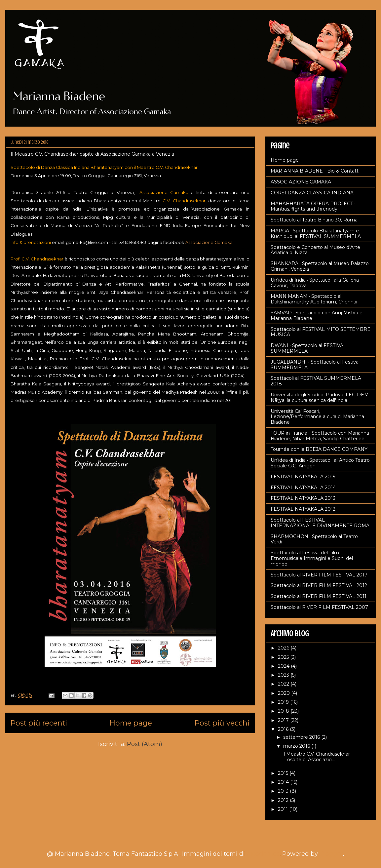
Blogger (331, 854)
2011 (284, 809)
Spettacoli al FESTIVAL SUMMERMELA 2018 (316, 381)
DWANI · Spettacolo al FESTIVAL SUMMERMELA (308, 348)
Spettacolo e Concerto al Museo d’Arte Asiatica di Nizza (315, 250)
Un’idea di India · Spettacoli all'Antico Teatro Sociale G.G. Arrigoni (320, 463)
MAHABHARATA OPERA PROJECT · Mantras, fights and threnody (313, 206)
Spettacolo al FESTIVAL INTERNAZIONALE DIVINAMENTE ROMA (320, 523)
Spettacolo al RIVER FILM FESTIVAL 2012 (319, 585)
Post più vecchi (222, 723)
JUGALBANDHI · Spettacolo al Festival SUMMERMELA (315, 365)
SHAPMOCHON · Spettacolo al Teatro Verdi (314, 539)
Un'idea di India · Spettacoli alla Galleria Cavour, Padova (315, 283)
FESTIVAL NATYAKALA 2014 (303, 488)
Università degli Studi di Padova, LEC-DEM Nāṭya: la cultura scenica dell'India (320, 397)
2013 (284, 791)
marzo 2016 (297, 746)
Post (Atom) (145, 744)
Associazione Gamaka (209, 242)
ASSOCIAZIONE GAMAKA (301, 182)
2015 (284, 773)
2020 (285, 693)
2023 (284, 675)
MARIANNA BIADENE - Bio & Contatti (315, 171)
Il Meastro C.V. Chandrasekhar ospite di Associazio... (316, 757)
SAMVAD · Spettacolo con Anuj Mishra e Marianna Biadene (317, 316)
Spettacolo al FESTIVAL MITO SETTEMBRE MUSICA (321, 332)
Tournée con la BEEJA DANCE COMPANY (319, 449)
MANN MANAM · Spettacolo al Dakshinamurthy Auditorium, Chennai (314, 299)
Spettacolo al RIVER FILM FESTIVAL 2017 (319, 575)
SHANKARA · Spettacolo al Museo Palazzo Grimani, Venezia (320, 266)
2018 (284, 711)
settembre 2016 (302, 737)
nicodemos (263, 854)
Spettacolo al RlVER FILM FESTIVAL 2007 (319, 607)
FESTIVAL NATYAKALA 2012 (303, 509)
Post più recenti (39, 723)
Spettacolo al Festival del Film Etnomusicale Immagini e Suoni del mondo (312, 558)
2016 (284, 729)
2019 (284, 702)
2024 (284, 666)
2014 (284, 782)
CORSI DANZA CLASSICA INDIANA (312, 193)
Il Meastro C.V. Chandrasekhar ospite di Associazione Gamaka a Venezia (92, 154)
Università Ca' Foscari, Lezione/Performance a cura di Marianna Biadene (317, 417)
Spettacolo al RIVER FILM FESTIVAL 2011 (319, 596)
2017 (284, 720)
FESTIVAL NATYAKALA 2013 (303, 498)
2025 (284, 657)
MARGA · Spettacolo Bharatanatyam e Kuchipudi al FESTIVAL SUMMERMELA (316, 234)
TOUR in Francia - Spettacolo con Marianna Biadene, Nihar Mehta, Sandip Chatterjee (320, 436)
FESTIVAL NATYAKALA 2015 (303, 477)
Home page (131, 723)
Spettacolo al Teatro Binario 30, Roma (314, 220)
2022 (284, 684)
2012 (284, 800)
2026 (284, 648)
